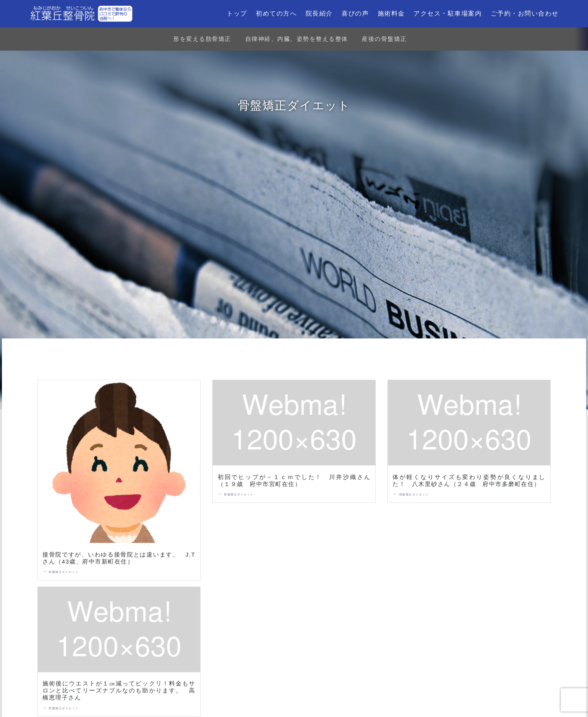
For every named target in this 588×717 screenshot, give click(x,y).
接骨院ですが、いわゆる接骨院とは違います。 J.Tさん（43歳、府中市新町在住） (119, 558)
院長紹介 (319, 13)
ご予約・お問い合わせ (525, 13)
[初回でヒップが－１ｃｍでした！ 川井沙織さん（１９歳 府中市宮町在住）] (294, 424)
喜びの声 (355, 13)
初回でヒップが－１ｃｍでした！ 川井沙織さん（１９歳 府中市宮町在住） (294, 480)
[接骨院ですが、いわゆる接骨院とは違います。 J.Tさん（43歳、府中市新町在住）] (119, 463)
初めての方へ (276, 13)
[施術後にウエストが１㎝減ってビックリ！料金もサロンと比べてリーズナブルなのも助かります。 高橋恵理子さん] (119, 631)
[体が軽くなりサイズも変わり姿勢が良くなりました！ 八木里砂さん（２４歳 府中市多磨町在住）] (469, 424)
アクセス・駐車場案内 (448, 13)
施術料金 (391, 13)
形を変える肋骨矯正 (202, 39)
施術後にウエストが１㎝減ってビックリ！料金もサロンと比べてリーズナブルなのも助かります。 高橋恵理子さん (119, 690)
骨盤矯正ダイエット (64, 572)
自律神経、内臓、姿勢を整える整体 (297, 39)
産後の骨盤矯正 (384, 39)
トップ (237, 13)
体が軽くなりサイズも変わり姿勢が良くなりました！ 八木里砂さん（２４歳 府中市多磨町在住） (469, 480)
